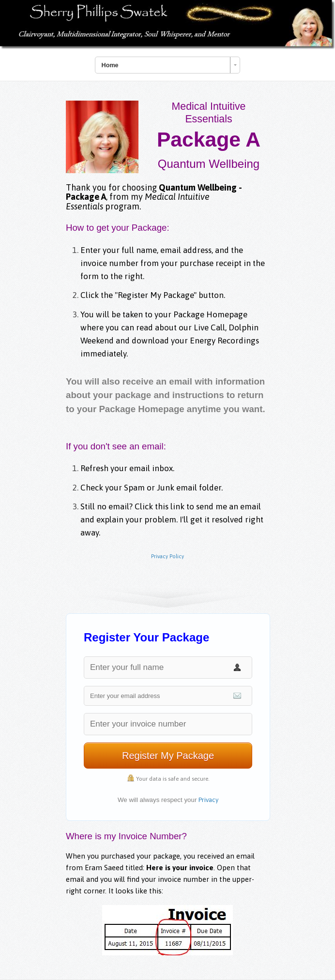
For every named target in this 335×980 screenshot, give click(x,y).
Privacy (208, 800)
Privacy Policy (167, 556)
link (178, 506)
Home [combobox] (110, 65)
